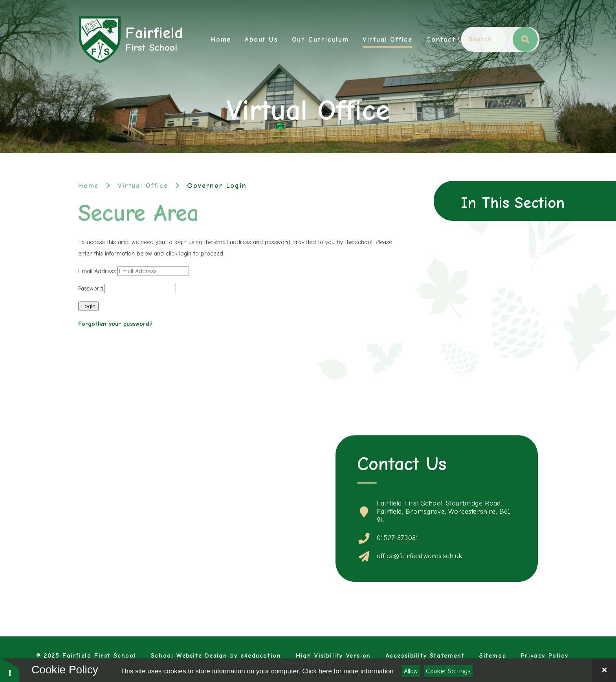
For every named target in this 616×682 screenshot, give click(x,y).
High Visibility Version (333, 656)
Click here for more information (348, 671)
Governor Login (217, 186)
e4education (261, 656)
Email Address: (98, 271)
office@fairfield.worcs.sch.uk (419, 556)
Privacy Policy (544, 656)
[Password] (140, 289)
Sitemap (493, 656)
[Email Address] (153, 271)
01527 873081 (398, 538)
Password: (91, 289)
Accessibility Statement (425, 656)
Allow (411, 671)
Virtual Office (143, 186)
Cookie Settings (448, 671)
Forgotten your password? (115, 324)
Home (88, 186)
